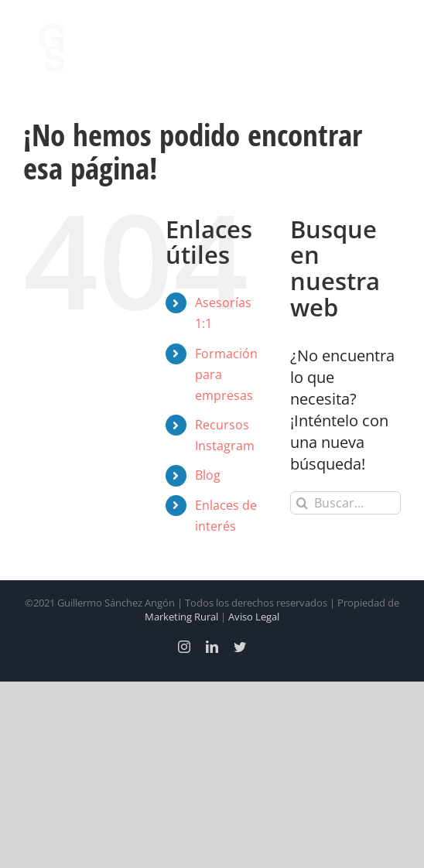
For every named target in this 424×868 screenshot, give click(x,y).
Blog (208, 475)
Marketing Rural (181, 617)
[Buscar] (302, 503)
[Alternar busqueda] (346, 47)
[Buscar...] (345, 503)
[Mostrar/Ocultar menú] (389, 48)
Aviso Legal (254, 617)
